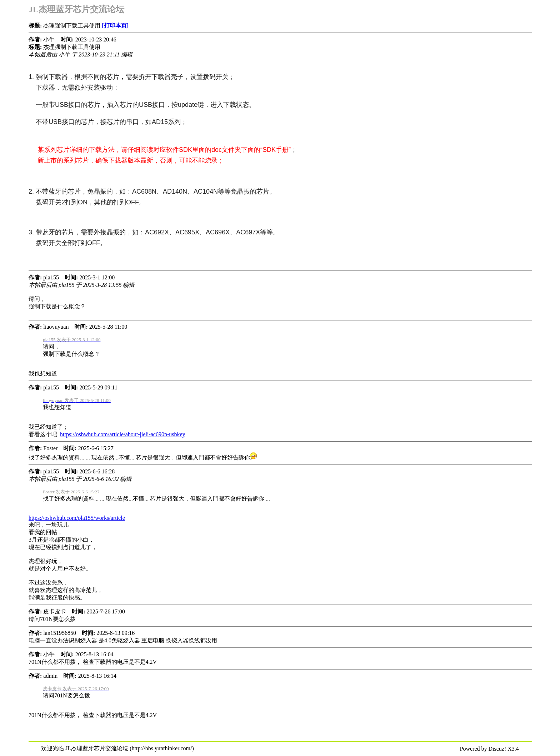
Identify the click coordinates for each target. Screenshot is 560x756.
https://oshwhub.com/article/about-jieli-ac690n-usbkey (123, 434)
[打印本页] (115, 26)
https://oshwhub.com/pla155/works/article (77, 518)
